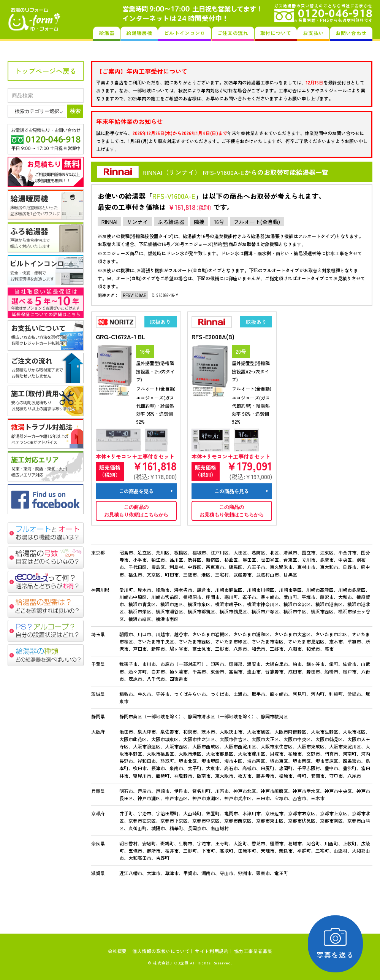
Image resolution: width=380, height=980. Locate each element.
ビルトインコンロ (184, 33)
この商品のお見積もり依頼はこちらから (136, 511)
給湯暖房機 (139, 33)
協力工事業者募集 (253, 951)
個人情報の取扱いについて (161, 951)
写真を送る (336, 944)
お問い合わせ (351, 33)
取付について (276, 33)
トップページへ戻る (46, 71)
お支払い (313, 33)
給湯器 (107, 33)
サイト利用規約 (212, 951)
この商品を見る (136, 491)
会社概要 (117, 951)
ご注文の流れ (233, 33)
